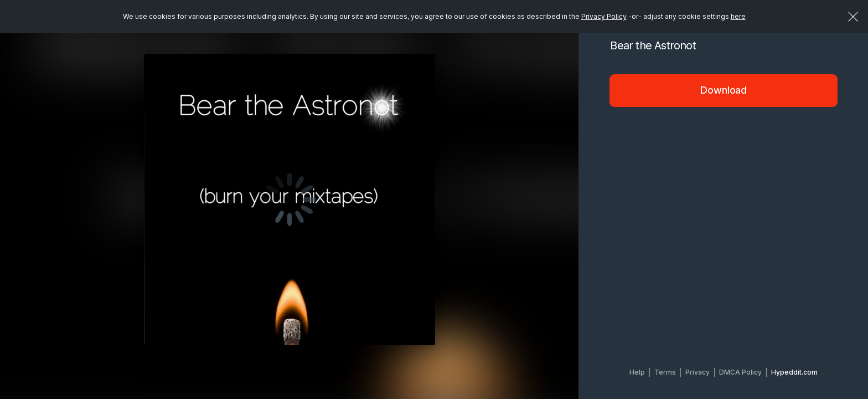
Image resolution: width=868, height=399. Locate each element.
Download (724, 90)
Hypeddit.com (794, 372)
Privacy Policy (604, 16)
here (738, 16)
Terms (665, 372)
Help (637, 372)
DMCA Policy (740, 372)
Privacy (697, 372)
